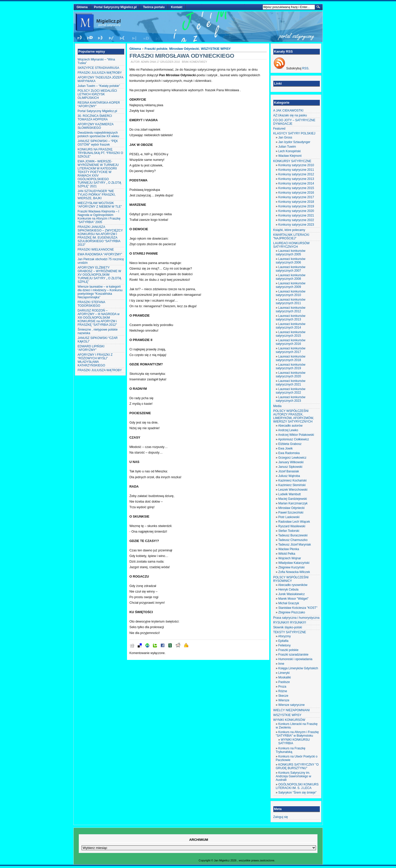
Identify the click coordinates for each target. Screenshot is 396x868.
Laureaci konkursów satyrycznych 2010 (291, 293)
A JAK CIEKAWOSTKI (288, 111)
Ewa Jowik (286, 448)
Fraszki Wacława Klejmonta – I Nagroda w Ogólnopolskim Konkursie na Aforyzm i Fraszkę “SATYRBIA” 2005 (99, 217)
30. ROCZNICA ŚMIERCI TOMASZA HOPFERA (95, 118)
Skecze (283, 696)
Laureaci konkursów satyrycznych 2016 (291, 342)
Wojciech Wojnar (290, 558)
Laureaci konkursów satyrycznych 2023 (291, 399)
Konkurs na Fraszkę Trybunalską (291, 750)
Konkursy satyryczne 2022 (296, 220)
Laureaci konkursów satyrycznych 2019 (291, 366)
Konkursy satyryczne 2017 (296, 197)
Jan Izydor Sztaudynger (294, 142)
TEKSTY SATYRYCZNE (290, 632)
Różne (283, 691)
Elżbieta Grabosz (290, 444)
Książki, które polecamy (289, 230)
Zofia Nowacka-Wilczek (294, 572)
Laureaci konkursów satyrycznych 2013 (291, 318)
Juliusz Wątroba (289, 476)
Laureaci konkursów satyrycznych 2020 (291, 375)
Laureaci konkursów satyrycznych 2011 (291, 301)
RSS (305, 68)
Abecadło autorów (290, 426)
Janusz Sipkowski (290, 467)
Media (278, 406)
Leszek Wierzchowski (293, 490)
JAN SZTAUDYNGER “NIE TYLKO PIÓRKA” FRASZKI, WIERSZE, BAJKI (97, 195)
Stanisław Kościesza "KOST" (298, 608)
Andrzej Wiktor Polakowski (296, 435)
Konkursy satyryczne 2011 (296, 170)
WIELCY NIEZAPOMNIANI (292, 710)
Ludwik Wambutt (290, 494)
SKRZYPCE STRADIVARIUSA (99, 68)
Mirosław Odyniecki (184, 49)
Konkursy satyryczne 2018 (296, 202)
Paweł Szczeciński (291, 513)
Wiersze (284, 700)
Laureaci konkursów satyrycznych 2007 (291, 269)
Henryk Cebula (288, 590)
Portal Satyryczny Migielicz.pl (115, 7)
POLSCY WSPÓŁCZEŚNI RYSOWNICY (291, 579)
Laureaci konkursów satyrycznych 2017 (291, 350)
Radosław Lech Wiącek (294, 522)
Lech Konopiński (290, 151)
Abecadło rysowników (293, 585)
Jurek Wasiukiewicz (292, 594)
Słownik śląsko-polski (288, 627)
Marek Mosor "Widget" (294, 599)
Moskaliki (285, 677)
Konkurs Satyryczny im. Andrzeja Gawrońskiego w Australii (294, 776)
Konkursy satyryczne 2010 (296, 165)
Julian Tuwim (287, 147)
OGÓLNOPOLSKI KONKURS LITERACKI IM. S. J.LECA (297, 786)
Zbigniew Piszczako (292, 612)
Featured (279, 129)
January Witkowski (291, 462)
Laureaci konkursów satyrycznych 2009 (291, 285)
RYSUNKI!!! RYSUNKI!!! (290, 623)
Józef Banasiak (289, 471)
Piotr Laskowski (289, 517)
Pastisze (284, 682)
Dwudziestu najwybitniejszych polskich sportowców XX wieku (98, 134)
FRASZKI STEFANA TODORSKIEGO (91, 304)
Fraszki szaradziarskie (294, 655)
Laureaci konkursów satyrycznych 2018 (291, 358)
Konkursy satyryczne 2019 (296, 206)
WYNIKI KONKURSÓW (289, 720)
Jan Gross (285, 137)
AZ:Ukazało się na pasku (290, 115)
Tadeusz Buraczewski (293, 535)
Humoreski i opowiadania (295, 659)
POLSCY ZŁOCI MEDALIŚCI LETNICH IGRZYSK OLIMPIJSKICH (97, 94)
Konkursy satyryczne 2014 (296, 183)
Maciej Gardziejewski (293, 499)
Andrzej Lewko (288, 430)
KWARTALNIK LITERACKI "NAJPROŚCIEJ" (291, 237)
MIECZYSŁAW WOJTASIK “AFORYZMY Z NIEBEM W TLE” (100, 205)
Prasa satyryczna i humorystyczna (296, 618)
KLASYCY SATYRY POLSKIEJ (294, 133)
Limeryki (284, 673)
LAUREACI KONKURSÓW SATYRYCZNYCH (291, 245)
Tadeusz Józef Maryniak (295, 545)
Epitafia (283, 641)
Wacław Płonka (289, 549)
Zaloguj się (281, 817)
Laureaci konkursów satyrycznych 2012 (291, 309)
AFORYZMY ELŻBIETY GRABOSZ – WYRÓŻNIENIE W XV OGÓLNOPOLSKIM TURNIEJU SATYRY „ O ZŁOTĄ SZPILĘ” (99, 275)
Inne (281, 664)
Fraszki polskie (156, 49)
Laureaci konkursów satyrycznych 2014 (291, 326)
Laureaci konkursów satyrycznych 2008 (291, 277)
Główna (82, 7)
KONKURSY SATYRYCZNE (292, 161)
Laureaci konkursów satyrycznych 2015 (291, 334)
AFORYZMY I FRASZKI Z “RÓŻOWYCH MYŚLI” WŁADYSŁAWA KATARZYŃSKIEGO (95, 360)
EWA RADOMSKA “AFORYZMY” (100, 254)
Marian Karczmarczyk (293, 503)
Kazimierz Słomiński (292, 485)
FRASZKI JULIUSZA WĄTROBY (100, 73)
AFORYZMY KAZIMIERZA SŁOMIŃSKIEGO (96, 126)
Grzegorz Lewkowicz (292, 458)
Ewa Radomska (289, 453)
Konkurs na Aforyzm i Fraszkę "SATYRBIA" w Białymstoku (297, 734)
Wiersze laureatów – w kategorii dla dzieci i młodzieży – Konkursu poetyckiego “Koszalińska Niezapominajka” (100, 292)
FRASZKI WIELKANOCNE (96, 250)
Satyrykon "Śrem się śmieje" (298, 793)
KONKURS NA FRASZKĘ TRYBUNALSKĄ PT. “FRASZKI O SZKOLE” (100, 153)
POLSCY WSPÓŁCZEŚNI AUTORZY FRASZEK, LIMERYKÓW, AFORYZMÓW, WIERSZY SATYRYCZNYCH (294, 416)
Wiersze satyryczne (292, 705)
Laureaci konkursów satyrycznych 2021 (291, 383)
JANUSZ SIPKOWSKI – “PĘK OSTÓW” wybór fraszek (98, 143)
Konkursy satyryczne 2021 (296, 215)
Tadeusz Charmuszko (293, 540)
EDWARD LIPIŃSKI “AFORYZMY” (91, 348)
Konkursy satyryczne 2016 (296, 193)
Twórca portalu (154, 7)
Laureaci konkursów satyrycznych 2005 (291, 253)
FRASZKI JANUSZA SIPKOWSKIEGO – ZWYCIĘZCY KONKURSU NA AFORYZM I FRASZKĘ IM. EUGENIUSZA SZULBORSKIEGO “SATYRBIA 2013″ (100, 236)
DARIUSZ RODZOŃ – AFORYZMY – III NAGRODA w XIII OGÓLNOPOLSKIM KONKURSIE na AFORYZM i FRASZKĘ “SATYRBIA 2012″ (99, 318)
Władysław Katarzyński (294, 563)
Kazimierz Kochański (292, 480)
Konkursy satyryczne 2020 (296, 211)
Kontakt (177, 7)
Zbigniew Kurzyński (291, 567)
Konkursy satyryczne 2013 (296, 179)
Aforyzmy (284, 636)
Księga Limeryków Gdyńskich (298, 668)
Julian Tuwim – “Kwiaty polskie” (99, 86)
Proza (282, 687)
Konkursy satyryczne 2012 (296, 174)
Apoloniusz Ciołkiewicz (294, 439)
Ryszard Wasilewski (292, 526)
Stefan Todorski (289, 531)
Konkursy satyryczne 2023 (296, 225)
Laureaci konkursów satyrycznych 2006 (291, 261)
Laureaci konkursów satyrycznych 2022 (291, 391)
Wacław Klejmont (290, 156)
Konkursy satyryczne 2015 (296, 188)
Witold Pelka (287, 554)
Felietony (285, 645)
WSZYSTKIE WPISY (216, 49)
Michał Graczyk (289, 603)
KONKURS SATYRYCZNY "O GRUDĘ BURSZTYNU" (297, 766)
